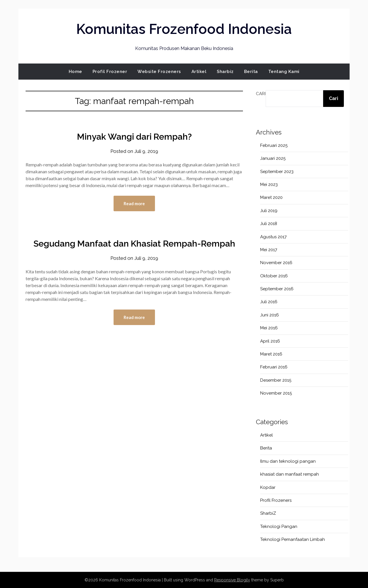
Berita (251, 72)
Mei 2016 (269, 328)
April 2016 (270, 341)
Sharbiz (225, 72)
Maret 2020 (271, 197)
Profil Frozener (110, 72)
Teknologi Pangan (279, 526)
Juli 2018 (269, 224)
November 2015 (276, 393)
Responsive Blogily (232, 580)
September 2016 (277, 289)
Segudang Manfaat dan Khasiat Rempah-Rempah (134, 244)
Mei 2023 (269, 185)
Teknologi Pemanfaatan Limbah (293, 539)
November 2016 (276, 263)
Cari (261, 94)
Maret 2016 (271, 354)
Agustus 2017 (273, 237)
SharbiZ (268, 513)
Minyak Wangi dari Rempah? (134, 137)
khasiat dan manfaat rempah (290, 474)
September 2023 (277, 172)
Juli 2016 (269, 302)
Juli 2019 (269, 211)
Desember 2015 (276, 380)
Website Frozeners (159, 72)
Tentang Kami (284, 72)
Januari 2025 (273, 158)
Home (75, 72)
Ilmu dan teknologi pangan (288, 461)
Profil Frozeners (276, 500)
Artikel (199, 72)
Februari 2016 (274, 367)
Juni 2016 (270, 315)
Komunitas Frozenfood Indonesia (184, 29)
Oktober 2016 (274, 276)
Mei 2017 (269, 250)
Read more (134, 203)
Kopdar (268, 487)
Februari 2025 (274, 145)
